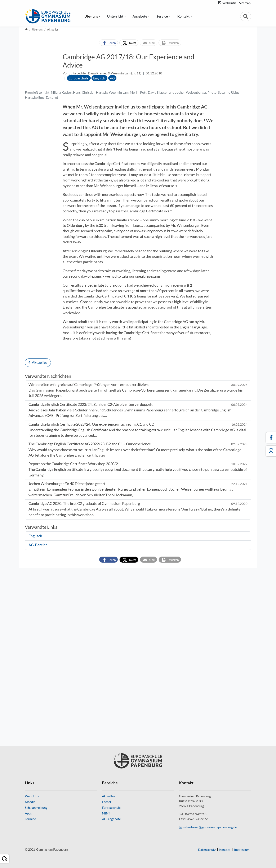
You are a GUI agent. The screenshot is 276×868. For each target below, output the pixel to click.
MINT (106, 813)
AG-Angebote (111, 819)
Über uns (91, 16)
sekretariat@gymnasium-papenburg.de (210, 827)
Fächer (107, 802)
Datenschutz (207, 850)
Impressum (242, 850)
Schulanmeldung (36, 808)
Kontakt (183, 16)
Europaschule (111, 808)
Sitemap (245, 3)
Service (162, 16)
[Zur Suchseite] (246, 16)
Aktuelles (40, 541)
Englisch (35, 714)
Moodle (30, 802)
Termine (30, 819)
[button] (108, 43)
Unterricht (115, 16)
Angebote (140, 16)
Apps (28, 813)
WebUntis (229, 3)
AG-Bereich (38, 723)
